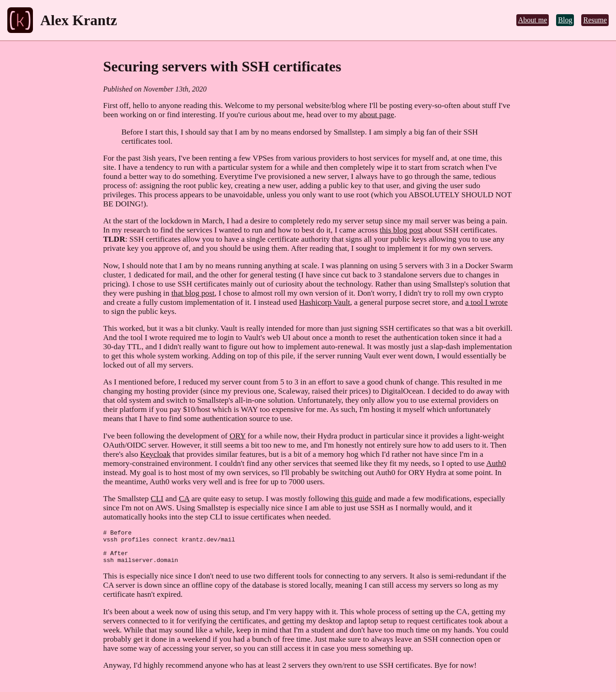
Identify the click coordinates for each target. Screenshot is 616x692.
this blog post (401, 230)
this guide (357, 499)
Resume (595, 20)
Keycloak (155, 454)
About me (533, 20)
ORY (238, 436)
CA (184, 499)
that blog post (193, 293)
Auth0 (496, 463)
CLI (157, 499)
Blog (565, 20)
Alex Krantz (79, 20)
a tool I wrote (486, 302)
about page (377, 115)
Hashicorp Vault (325, 302)
